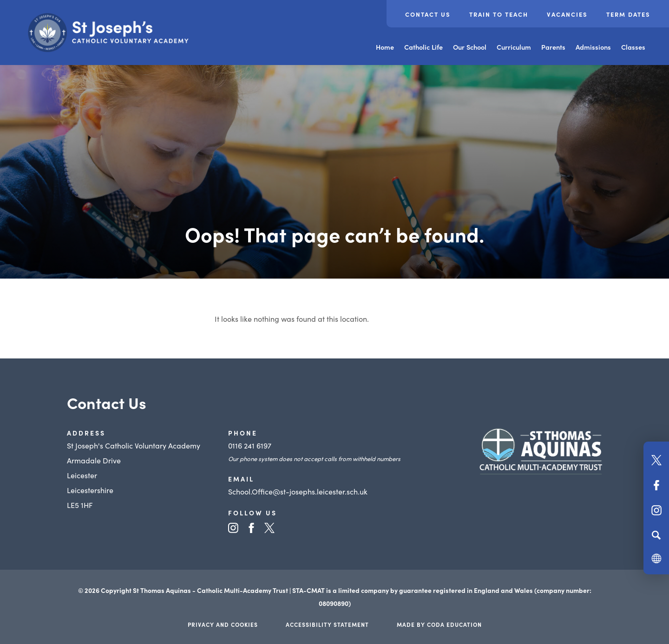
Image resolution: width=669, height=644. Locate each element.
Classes (633, 47)
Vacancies (567, 14)
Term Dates (628, 14)
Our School (470, 47)
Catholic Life (423, 47)
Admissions (593, 47)
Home (385, 47)
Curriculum (514, 47)
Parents (553, 47)
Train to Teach (499, 14)
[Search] (656, 535)
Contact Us (428, 14)
